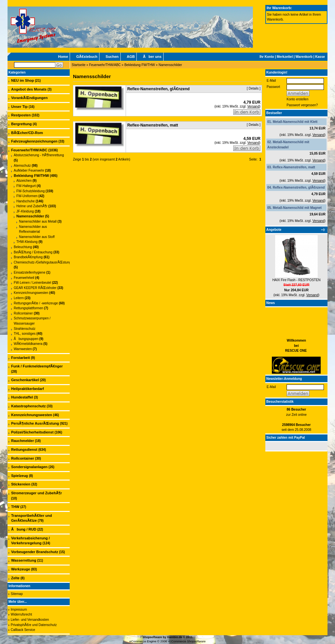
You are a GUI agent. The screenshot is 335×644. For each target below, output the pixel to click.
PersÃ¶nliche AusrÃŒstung (35, 423)
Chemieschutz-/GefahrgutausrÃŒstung (42, 262)
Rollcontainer (23, 313)
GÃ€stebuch (87, 57)
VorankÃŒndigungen (29, 98)
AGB (131, 57)
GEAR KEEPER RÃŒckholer (35, 288)
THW (15, 507)
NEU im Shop (23, 80)
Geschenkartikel (25, 380)
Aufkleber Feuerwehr (29, 170)
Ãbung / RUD (24, 529)
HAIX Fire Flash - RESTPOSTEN (296, 280)
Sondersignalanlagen (29, 467)
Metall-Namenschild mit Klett (295, 122)
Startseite (79, 65)
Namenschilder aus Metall (38, 221)
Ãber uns (152, 57)
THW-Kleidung (27, 242)
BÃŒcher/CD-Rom (27, 133)
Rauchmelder (23, 441)
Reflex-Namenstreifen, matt (294, 167)
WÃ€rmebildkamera (28, 344)
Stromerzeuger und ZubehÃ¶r (36, 493)
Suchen (112, 57)
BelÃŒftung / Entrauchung (33, 252)
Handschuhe (26, 201)
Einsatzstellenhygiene (30, 272)
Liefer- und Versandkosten (30, 620)
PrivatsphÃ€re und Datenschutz (34, 625)
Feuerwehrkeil (24, 278)
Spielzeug (19, 476)
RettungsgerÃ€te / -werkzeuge (36, 303)
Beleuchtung (23, 247)
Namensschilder (170, 65)
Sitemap (17, 594)
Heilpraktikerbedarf (27, 389)
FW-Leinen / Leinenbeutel (32, 283)
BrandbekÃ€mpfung (28, 257)
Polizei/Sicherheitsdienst (32, 432)
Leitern (19, 298)
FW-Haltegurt (26, 186)
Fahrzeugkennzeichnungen (34, 141)
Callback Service (23, 630)
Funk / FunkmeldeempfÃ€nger (37, 366)
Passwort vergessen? (302, 105)
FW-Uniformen (27, 196)
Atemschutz (22, 166)
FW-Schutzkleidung (31, 191)
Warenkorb (304, 57)
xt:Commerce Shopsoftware (187, 641)
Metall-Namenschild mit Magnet (297, 208)
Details (254, 88)
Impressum (19, 610)
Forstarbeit (20, 358)
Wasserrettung (24, 560)
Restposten (21, 115)
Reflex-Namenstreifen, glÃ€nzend (299, 187)
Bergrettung (21, 124)
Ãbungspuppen (26, 339)
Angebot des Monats (29, 89)
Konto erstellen (298, 99)
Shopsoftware (152, 637)
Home (63, 57)
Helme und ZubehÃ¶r (32, 206)
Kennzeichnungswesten (31, 293)
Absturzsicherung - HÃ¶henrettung (39, 155)
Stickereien (21, 484)
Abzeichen (24, 181)
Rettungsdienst (24, 449)
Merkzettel (285, 57)
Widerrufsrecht (21, 614)
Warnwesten (23, 349)
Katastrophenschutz (28, 406)
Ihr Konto (267, 57)
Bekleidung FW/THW (140, 65)
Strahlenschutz (25, 329)
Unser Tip (19, 107)
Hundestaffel (22, 397)
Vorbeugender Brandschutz (35, 552)
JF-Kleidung (25, 211)
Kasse (320, 57)
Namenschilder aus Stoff (37, 237)
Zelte (15, 578)
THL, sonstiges (25, 334)
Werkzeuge (21, 569)
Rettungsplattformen (28, 308)
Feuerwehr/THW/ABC (105, 65)
